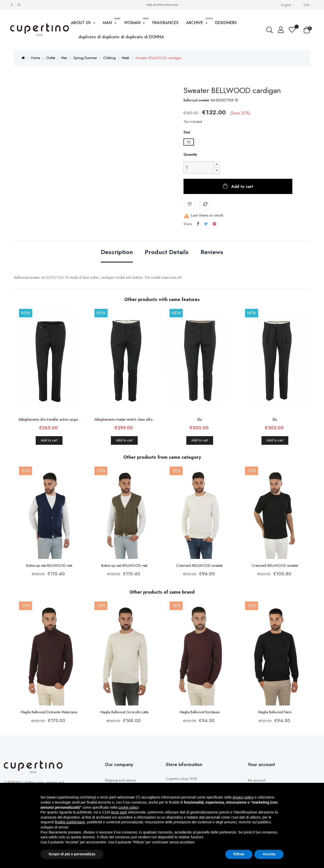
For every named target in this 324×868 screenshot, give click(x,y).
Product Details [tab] (167, 252)
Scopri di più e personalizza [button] (72, 854)
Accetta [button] (269, 854)
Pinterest (214, 224)
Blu (200, 419)
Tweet (206, 224)
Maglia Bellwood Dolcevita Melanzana (49, 712)
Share (198, 224)
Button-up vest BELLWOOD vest (49, 565)
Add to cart (242, 187)
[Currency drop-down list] (309, 5)
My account (257, 780)
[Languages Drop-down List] (288, 5)
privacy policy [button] (243, 797)
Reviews (212, 252)
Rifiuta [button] (239, 854)
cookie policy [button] (128, 807)
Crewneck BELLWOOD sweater (200, 565)
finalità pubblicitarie (70, 822)
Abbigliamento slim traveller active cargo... (49, 419)
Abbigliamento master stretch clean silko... (124, 419)
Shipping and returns (120, 780)
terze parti (119, 812)
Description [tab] (117, 252)
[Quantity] (199, 167)
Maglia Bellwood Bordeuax (200, 712)
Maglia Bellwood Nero (275, 712)
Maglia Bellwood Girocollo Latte (124, 712)
